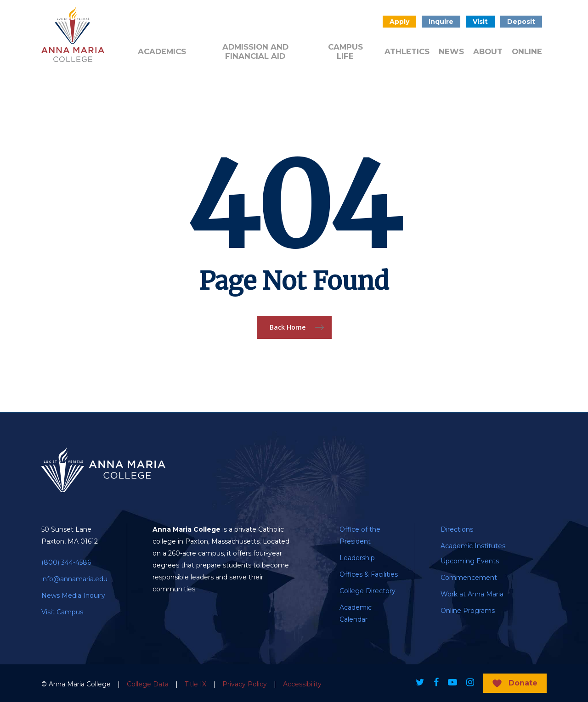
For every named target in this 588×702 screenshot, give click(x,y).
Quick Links (288, 25)
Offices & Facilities (369, 574)
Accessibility (302, 684)
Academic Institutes (473, 546)
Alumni (149, 21)
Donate (246, 21)
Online (527, 51)
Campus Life (345, 51)
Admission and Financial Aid (255, 51)
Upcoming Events (470, 561)
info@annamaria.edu (74, 579)
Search (366, 22)
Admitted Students (197, 25)
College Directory (367, 591)
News (451, 51)
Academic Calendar (356, 613)
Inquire (441, 22)
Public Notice (330, 25)
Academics (162, 51)
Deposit (521, 22)
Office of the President (360, 535)
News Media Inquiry (73, 595)
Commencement (469, 578)
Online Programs (468, 611)
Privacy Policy (245, 684)
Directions (457, 529)
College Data (148, 684)
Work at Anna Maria (472, 594)
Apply (399, 22)
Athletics (407, 51)
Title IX (195, 684)
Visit (480, 22)
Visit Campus (62, 612)
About (488, 51)
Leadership (357, 558)
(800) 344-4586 (66, 562)
